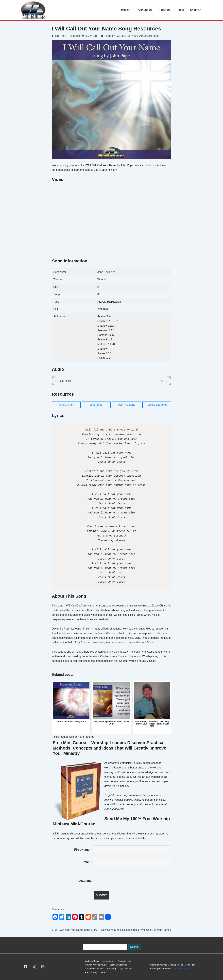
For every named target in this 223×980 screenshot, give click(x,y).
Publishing (111, 969)
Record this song (157, 405)
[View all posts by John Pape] (59, 36)
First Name (83, 850)
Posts (180, 10)
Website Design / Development (100, 961)
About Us (164, 10)
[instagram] (43, 967)
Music (127, 10)
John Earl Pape (106, 272)
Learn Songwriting (118, 965)
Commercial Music (94, 969)
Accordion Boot (125, 961)
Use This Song (127, 405)
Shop (196, 10)
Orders (103, 972)
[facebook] (26, 967)
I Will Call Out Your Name (130, 36)
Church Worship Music (96, 965)
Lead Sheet (96, 405)
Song (156, 36)
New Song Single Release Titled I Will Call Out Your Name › (136, 930)
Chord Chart (66, 405)
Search (86, 942)
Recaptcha (84, 881)
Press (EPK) (91, 972)
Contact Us (145, 10)
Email (86, 862)
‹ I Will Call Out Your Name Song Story (74, 930)
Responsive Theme (180, 969)
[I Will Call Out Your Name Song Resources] (91, 36)
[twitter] (34, 967)
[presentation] (119, 881)
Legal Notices (125, 969)
